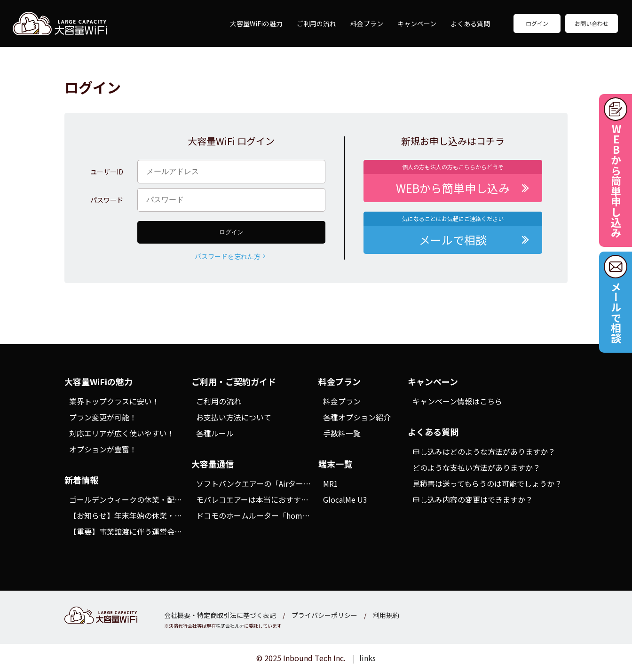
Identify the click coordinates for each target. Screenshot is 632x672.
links (367, 658)
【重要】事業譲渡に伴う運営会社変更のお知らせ (152, 531)
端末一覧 (335, 464)
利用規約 (386, 615)
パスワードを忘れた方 (228, 256)
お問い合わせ (592, 23)
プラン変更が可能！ (103, 417)
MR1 (331, 483)
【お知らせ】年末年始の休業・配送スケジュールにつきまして (174, 515)
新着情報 (81, 480)
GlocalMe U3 (345, 499)
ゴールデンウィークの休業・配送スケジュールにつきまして (170, 499)
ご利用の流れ (316, 24)
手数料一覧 (342, 433)
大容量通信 (213, 464)
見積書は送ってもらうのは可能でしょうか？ (487, 483)
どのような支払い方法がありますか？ (476, 467)
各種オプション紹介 (357, 417)
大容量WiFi (60, 24)
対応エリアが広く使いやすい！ (122, 433)
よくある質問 (470, 24)
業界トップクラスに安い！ (114, 401)
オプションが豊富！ (103, 449)
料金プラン (367, 24)
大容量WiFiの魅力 (256, 24)
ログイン (537, 23)
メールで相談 (616, 312)
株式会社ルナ (230, 626)
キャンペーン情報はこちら (457, 401)
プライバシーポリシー (324, 615)
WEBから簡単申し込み (616, 181)
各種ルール (215, 433)
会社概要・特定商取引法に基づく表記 (220, 615)
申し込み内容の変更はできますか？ (473, 499)
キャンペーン (417, 24)
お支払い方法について (234, 417)
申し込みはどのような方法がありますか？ (484, 451)
